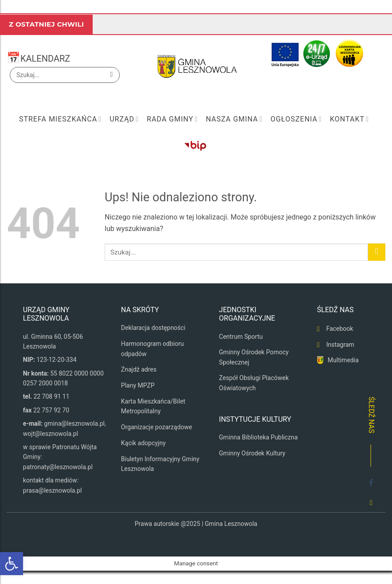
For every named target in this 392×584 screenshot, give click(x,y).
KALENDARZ (45, 59)
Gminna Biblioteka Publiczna (259, 437)
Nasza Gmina (234, 119)
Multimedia (343, 360)
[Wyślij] (112, 75)
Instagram (340, 345)
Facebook (340, 329)
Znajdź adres (139, 369)
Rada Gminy (172, 119)
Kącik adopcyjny (143, 443)
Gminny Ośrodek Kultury (252, 453)
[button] (12, 564)
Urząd (124, 119)
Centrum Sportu (241, 337)
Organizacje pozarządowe (157, 427)
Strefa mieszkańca (60, 119)
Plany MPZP (138, 385)
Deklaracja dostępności (153, 328)
